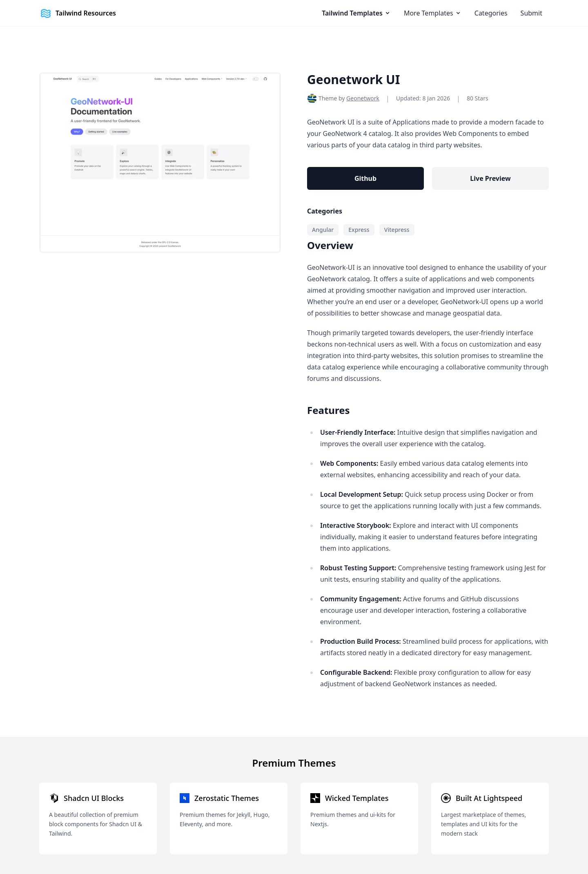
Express (359, 230)
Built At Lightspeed (489, 798)
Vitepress (397, 230)
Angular (323, 230)
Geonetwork (363, 98)
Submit (531, 13)
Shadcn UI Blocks (94, 798)
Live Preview (490, 178)
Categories (491, 13)
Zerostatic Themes (227, 798)
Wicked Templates (357, 798)
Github (365, 178)
